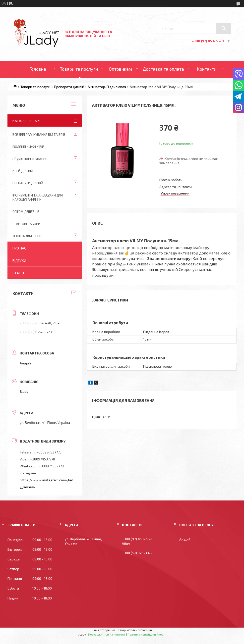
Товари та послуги (79, 69)
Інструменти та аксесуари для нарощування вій (38, 197)
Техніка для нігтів (27, 236)
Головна (38, 69)
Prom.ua (146, 630)
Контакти (207, 69)
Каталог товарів (27, 121)
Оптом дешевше (26, 212)
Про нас (19, 248)
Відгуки (19, 261)
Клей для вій (23, 171)
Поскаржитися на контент (107, 634)
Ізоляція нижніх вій (28, 147)
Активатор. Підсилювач (107, 87)
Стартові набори (26, 224)
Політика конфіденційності (147, 634)
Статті (18, 273)
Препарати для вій (69, 87)
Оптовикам (120, 69)
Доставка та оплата (163, 69)
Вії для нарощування (30, 159)
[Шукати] (224, 28)
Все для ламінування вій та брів (39, 135)
